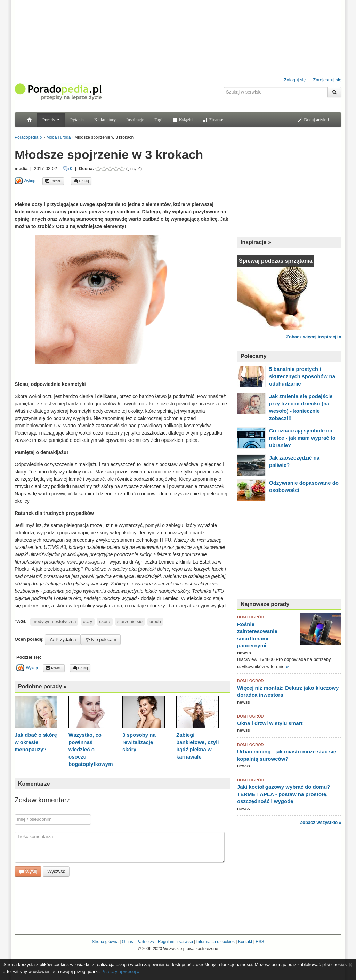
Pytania (77, 119)
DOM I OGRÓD (250, 617)
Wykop (25, 181)
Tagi (158, 119)
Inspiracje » (256, 242)
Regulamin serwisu (175, 942)
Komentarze (34, 784)
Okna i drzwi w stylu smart (270, 723)
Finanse (213, 119)
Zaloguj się (295, 80)
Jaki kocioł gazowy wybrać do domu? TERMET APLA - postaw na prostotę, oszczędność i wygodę (284, 794)
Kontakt (245, 942)
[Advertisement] (96, 193)
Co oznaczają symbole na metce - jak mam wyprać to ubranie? (302, 438)
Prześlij (53, 181)
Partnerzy (145, 942)
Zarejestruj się (327, 80)
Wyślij (28, 871)
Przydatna (63, 639)
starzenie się (130, 621)
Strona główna (105, 942)
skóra (105, 621)
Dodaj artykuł (313, 119)
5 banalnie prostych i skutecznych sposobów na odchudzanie (302, 376)
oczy (88, 621)
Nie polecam (101, 639)
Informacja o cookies (216, 942)
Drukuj (81, 181)
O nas (128, 942)
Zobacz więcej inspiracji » (314, 337)
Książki (183, 119)
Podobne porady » (42, 686)
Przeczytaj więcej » (120, 971)
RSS (260, 942)
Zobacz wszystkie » (321, 822)
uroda (155, 621)
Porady (51, 119)
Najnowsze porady (265, 604)
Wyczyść (56, 871)
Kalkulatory (105, 119)
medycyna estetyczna (54, 621)
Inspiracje (135, 119)
